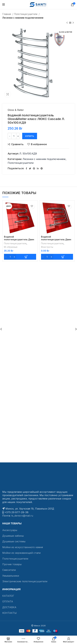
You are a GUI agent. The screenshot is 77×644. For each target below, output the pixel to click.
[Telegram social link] (42, 168)
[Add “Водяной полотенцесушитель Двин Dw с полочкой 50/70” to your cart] (57, 257)
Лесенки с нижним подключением (23, 18)
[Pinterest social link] (34, 168)
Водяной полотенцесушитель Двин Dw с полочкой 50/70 (56, 239)
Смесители (9, 570)
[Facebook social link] (26, 168)
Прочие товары (12, 564)
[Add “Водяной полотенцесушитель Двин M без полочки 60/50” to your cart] (20, 257)
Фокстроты (47, 247)
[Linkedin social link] (38, 168)
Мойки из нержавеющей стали (21, 553)
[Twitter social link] (30, 168)
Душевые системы (14, 541)
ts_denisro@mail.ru (22, 516)
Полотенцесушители (26, 14)
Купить (30, 136)
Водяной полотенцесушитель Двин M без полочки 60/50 (19, 239)
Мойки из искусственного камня (23, 547)
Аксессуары (10, 530)
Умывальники (11, 576)
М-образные (11, 247)
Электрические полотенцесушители (25, 581)
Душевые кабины (13, 536)
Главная (7, 14)
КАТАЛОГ (8, 596)
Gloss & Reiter (16, 110)
